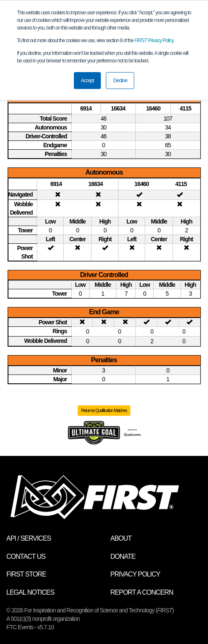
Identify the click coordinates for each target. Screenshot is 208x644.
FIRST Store (26, 574)
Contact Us (26, 556)
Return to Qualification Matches (104, 411)
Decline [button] (120, 81)
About (121, 538)
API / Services (29, 538)
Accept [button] (88, 81)
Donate (123, 556)
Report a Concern (142, 592)
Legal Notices (30, 592)
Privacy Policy (154, 40)
